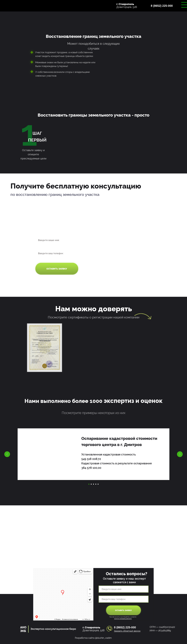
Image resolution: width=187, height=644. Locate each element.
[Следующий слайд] (180, 454)
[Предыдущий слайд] (7, 454)
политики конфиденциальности (123, 619)
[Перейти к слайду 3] (93, 484)
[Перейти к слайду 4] (96, 484)
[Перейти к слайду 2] (91, 484)
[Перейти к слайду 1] (89, 484)
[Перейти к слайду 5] (98, 484)
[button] (164, 7)
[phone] (57, 253)
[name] (57, 240)
